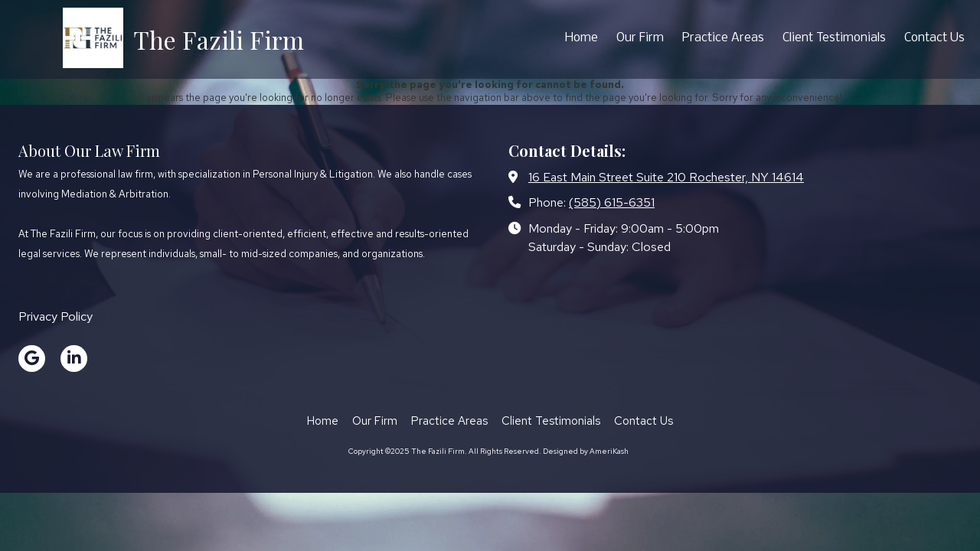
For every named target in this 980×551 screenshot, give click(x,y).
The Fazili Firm (219, 39)
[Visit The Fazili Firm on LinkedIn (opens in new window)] (74, 359)
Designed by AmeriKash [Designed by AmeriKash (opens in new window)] (586, 451)
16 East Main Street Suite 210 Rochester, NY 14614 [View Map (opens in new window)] (666, 177)
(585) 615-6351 (612, 202)
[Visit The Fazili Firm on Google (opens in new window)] (32, 359)
